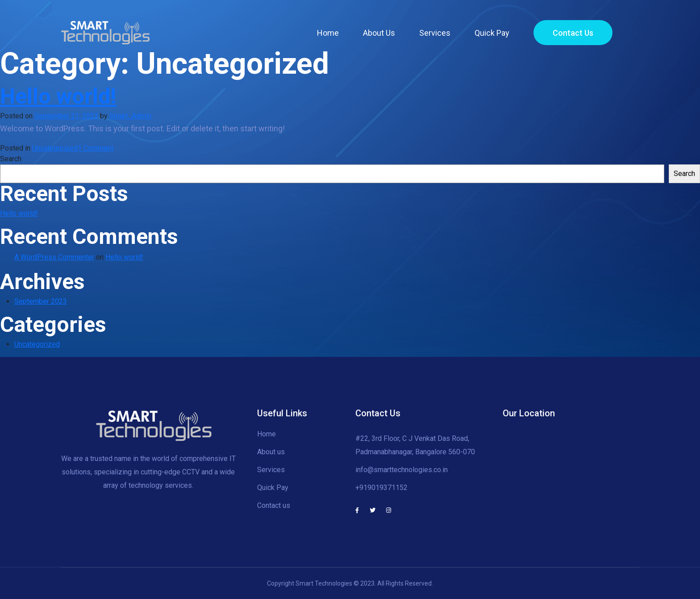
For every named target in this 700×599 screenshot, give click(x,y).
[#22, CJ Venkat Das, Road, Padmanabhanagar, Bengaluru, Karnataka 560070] (571, 461)
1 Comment (96, 148)
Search (11, 159)
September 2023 (41, 301)
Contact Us (573, 33)
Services (435, 33)
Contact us (274, 505)
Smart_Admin (130, 116)
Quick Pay (492, 33)
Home (328, 33)
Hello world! (58, 96)
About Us (379, 33)
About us (271, 452)
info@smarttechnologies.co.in (402, 470)
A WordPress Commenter (54, 257)
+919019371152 (381, 488)
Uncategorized (55, 148)
